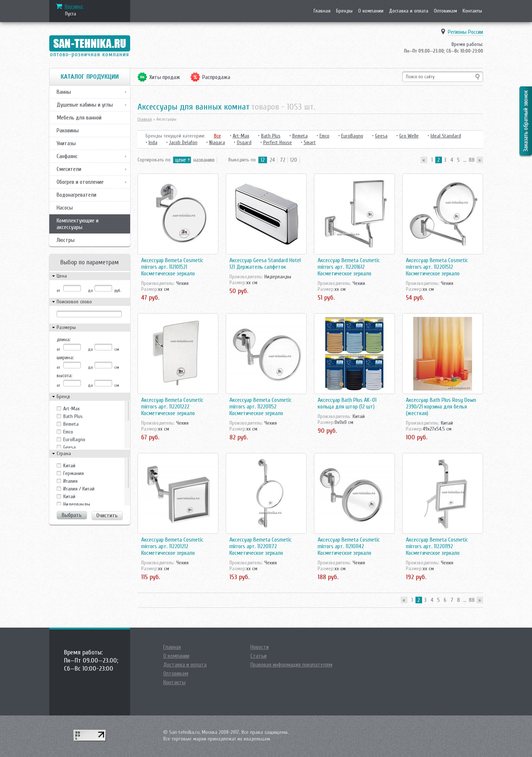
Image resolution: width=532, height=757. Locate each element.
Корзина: (74, 7)
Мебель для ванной (79, 118)
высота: (65, 376)
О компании (371, 11)
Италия (70, 481)
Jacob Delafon (183, 142)
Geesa (69, 447)
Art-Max (72, 409)
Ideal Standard (446, 136)
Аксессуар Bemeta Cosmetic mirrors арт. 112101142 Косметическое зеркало (349, 546)
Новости (260, 647)
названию (204, 160)
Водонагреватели (76, 195)
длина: (64, 340)
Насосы (65, 208)
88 (472, 160)
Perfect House (278, 142)
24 (272, 160)
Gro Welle (409, 136)
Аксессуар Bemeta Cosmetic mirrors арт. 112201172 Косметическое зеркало (260, 546)
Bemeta (71, 424)
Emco (68, 432)
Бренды (344, 11)
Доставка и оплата (409, 11)
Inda (153, 142)
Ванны (64, 92)
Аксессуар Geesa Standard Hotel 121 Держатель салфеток (265, 264)
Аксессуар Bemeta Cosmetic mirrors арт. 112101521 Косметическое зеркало (172, 267)
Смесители (69, 169)
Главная (322, 11)
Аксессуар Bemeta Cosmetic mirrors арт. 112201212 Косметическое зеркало (172, 546)
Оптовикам (445, 11)
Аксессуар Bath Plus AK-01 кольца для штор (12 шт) (347, 403)
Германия (74, 473)
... (465, 160)
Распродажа (216, 77)
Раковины (68, 131)
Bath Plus (73, 416)
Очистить (107, 515)
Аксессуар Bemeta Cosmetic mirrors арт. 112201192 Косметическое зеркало (437, 546)
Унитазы (66, 143)
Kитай (69, 466)
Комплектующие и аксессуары (78, 224)
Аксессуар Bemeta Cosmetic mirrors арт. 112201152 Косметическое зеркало (260, 407)
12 (263, 160)
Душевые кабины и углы (85, 105)
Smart (310, 142)
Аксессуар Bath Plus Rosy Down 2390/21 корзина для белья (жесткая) (441, 407)
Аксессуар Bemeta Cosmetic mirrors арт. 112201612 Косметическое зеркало (349, 267)
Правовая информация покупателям (291, 665)
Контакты (472, 11)
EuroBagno (74, 440)
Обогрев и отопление (80, 182)
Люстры (66, 240)
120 (294, 160)
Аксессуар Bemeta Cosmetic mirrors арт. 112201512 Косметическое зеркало (437, 267)
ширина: (65, 358)
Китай (69, 497)
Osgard (244, 142)
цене (181, 160)
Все (217, 136)
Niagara (217, 142)
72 (283, 160)
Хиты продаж (165, 77)
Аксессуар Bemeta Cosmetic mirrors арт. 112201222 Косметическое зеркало (172, 407)
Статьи (258, 656)
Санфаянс (67, 156)
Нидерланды (77, 504)
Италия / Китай (79, 489)
